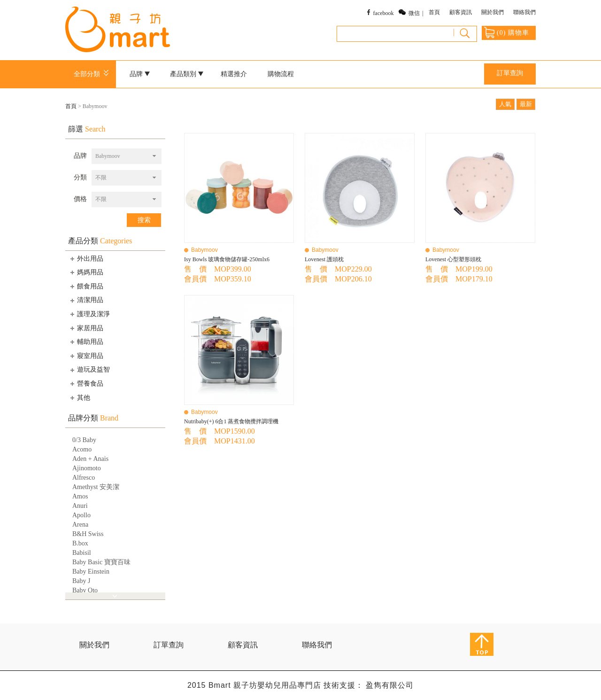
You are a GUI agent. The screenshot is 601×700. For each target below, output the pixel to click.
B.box (80, 543)
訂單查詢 (510, 73)
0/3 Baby (84, 440)
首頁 (434, 12)
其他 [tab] (79, 397)
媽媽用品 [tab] (86, 272)
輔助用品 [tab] (86, 342)
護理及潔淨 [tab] (89, 314)
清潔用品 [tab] (86, 300)
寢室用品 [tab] (86, 356)
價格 (80, 199)
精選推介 (234, 74)
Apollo (81, 515)
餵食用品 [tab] (86, 286)
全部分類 (93, 74)
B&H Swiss (88, 534)
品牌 (140, 74)
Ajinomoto (87, 468)
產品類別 (187, 74)
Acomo (82, 449)
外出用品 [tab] (86, 258)
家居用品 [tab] (86, 328)
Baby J (81, 581)
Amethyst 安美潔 (96, 487)
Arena (80, 525)
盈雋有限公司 (390, 685)
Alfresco (84, 478)
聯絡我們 (524, 12)
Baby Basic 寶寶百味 (101, 562)
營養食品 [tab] (86, 383)
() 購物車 (507, 32)
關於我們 (493, 12)
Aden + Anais (90, 459)
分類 (80, 177)
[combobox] (127, 156)
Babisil (82, 553)
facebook (384, 13)
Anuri (80, 506)
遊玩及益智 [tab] (89, 370)
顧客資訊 (461, 12)
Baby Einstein (91, 572)
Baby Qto (85, 590)
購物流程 (281, 74)
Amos (80, 496)
